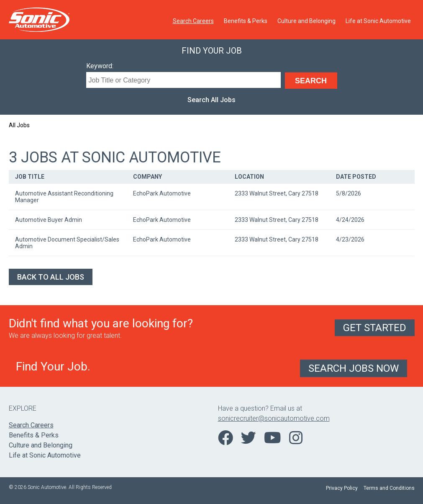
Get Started (375, 328)
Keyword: (100, 66)
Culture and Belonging (306, 21)
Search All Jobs (211, 100)
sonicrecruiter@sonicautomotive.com (274, 418)
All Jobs (19, 125)
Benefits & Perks (246, 21)
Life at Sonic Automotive (378, 21)
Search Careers (193, 21)
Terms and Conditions (389, 488)
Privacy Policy (342, 488)
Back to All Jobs (51, 277)
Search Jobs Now (354, 368)
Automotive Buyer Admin (49, 220)
